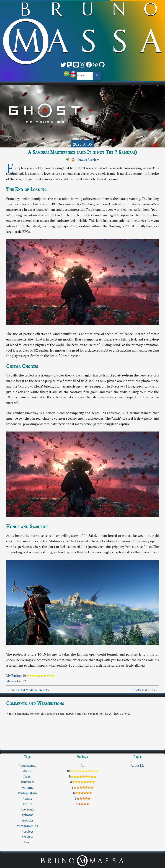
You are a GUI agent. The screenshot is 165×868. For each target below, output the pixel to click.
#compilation (27, 793)
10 (38, 676)
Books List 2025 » (145, 690)
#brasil (27, 777)
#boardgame (28, 766)
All (82, 766)
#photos (27, 815)
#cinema (27, 787)
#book (28, 771)
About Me (138, 766)
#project (27, 831)
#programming (28, 826)
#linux (27, 804)
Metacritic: (16, 681)
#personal (28, 809)
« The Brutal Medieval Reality (28, 690)
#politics (27, 820)
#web (27, 842)
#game (82, 159)
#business (28, 782)
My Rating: (14, 676)
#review (93, 159)
